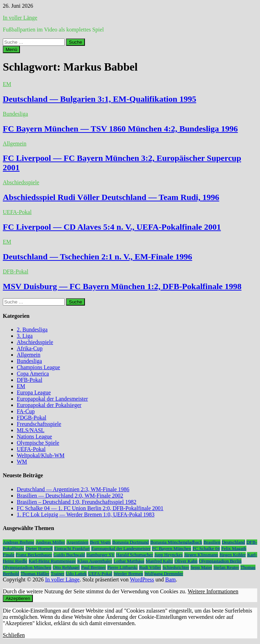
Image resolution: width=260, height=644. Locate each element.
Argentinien (77, 542)
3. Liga (25, 336)
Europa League (34, 392)
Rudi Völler (150, 567)
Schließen (14, 635)
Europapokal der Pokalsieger (49, 405)
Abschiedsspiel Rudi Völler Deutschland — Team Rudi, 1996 (111, 197)
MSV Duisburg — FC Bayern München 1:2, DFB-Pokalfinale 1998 (122, 286)
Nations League (34, 437)
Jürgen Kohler (233, 555)
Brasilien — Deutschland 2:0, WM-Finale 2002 (70, 496)
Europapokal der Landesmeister (52, 399)
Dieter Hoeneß (39, 548)
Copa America (33, 374)
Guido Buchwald (69, 555)
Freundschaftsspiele (39, 424)
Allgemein (15, 144)
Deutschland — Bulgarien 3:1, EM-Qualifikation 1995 (99, 99)
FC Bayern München (172, 548)
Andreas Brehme (19, 542)
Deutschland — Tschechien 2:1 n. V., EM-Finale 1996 (97, 257)
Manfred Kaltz (159, 561)
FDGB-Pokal (31, 418)
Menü (11, 49)
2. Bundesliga (32, 330)
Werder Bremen (128, 574)
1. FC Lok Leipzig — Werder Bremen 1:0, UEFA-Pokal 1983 (86, 514)
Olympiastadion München (27, 567)
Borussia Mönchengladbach (176, 542)
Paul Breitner (93, 567)
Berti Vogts (100, 542)
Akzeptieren (18, 598)
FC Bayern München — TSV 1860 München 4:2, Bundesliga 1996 (120, 129)
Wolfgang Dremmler (164, 574)
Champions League (38, 367)
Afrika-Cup (30, 348)
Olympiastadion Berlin (220, 561)
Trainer (57, 574)
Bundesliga (15, 114)
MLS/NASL (31, 430)
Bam (171, 579)
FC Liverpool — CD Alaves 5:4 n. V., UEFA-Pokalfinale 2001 (112, 227)
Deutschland (234, 542)
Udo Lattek (76, 574)
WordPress (142, 579)
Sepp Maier (201, 567)
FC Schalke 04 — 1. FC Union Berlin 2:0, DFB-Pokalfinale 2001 (90, 508)
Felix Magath (234, 548)
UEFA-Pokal (17, 212)
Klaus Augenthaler (95, 561)
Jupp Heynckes (169, 555)
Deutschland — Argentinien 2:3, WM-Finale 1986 (73, 489)
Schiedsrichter (176, 567)
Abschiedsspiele (21, 182)
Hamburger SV (100, 555)
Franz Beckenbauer (34, 555)
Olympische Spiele (38, 443)
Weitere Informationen (213, 591)
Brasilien (212, 542)
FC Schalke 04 (206, 548)
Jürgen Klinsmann (201, 555)
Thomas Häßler (35, 574)
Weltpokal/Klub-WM (41, 455)
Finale (9, 555)
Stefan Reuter (226, 567)
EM (7, 84)
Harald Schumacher (134, 555)
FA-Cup (26, 411)
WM (22, 462)
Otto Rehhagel (66, 567)
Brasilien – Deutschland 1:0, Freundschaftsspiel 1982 (77, 502)
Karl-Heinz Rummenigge (52, 561)
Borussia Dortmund (131, 542)
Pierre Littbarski (122, 567)
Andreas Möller (50, 542)
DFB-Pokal (16, 271)
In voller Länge (20, 18)
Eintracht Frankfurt (72, 548)
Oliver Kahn (186, 561)
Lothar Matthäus (129, 561)
